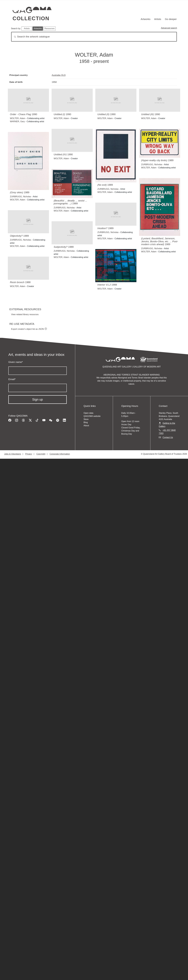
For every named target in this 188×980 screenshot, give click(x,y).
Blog (86, 422)
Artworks (146, 19)
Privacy (29, 454)
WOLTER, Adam (18, 118)
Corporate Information (60, 454)
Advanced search (169, 28)
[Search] (94, 37)
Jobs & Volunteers (13, 454)
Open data (88, 413)
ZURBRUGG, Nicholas (108, 189)
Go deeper (171, 19)
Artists (158, 19)
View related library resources (25, 314)
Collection (31, 18)
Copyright (41, 454)
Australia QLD (59, 75)
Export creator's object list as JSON (27, 329)
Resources (49, 28)
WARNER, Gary (17, 121)
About (86, 426)
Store (86, 419)
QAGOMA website (92, 416)
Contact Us (168, 437)
